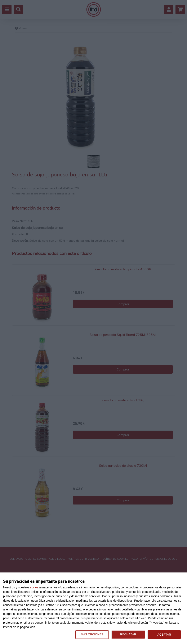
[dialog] (93, 608)
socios (34, 587)
